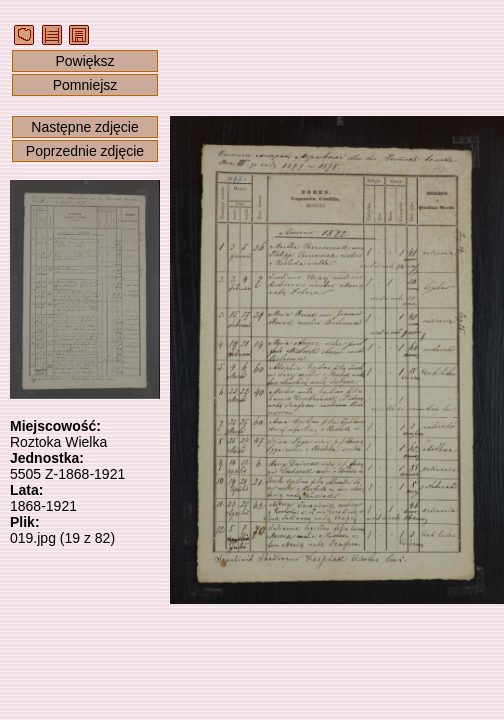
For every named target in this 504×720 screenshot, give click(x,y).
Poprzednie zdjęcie (85, 151)
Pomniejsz (85, 85)
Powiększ (84, 61)
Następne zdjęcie (84, 127)
